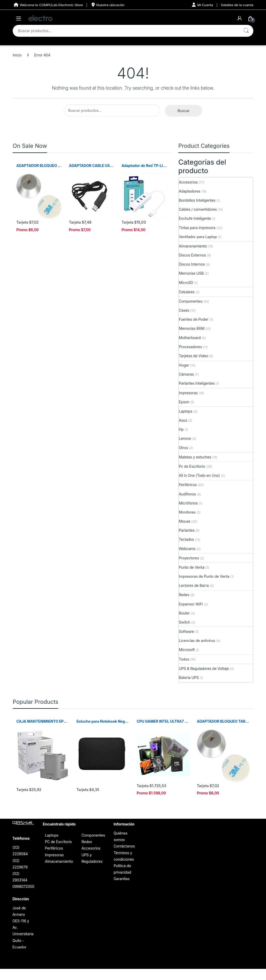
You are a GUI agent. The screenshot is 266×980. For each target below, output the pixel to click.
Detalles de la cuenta (237, 5)
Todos (184, 659)
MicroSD (186, 283)
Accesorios (188, 182)
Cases (184, 310)
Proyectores (189, 558)
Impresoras (188, 393)
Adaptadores (190, 191)
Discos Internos (192, 264)
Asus (183, 420)
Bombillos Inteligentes (197, 200)
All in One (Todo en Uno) (199, 475)
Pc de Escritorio (192, 466)
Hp (181, 429)
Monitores (187, 512)
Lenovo (185, 438)
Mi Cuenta (202, 5)
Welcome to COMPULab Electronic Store (48, 5)
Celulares (187, 292)
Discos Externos (192, 255)
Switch (184, 622)
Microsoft (187, 650)
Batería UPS (189, 678)
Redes (184, 595)
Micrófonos (188, 503)
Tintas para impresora (197, 228)
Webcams (187, 549)
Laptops (186, 411)
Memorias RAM (192, 328)
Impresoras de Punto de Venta (204, 576)
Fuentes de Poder (194, 319)
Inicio (17, 55)
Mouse (184, 521)
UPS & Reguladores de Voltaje (204, 668)
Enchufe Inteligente (195, 218)
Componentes (191, 301)
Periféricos (188, 485)
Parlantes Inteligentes (197, 383)
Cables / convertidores (198, 209)
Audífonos (187, 494)
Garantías (122, 879)
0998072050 (23, 886)
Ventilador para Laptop (198, 237)
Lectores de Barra (194, 585)
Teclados (186, 539)
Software (186, 631)
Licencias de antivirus (197, 641)
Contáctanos (124, 846)
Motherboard (190, 338)
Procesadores (190, 347)
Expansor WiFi (191, 604)
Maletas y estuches (195, 457)
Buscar (246, 31)
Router (184, 613)
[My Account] (240, 18)
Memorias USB (191, 273)
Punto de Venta (192, 567)
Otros (183, 448)
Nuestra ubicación (108, 5)
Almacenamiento (193, 246)
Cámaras (186, 374)
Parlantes (187, 530)
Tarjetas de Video (193, 356)
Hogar (184, 365)
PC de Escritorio (58, 842)
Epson (184, 402)
